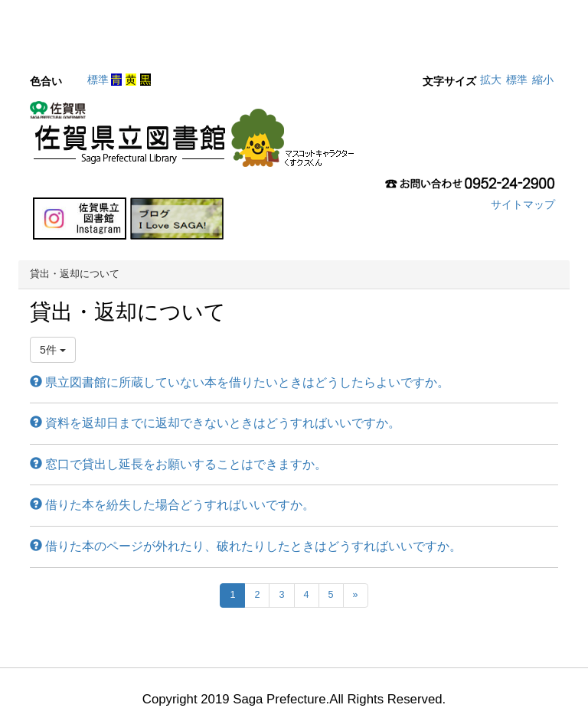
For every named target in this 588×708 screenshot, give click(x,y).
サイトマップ (523, 204)
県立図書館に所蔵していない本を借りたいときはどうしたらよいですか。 (240, 382)
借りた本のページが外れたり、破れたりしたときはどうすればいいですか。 (246, 546)
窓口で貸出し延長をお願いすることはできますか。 (178, 464)
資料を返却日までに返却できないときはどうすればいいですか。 (215, 423)
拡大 (491, 80)
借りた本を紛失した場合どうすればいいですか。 (172, 505)
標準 (98, 80)
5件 (53, 350)
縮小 (543, 80)
